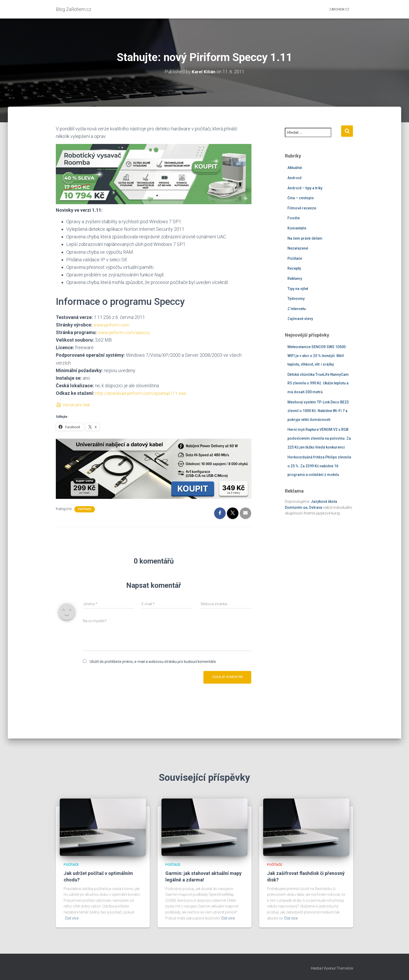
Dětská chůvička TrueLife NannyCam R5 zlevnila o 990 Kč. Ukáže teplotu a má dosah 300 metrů (318, 383)
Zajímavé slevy (300, 319)
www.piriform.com (112, 325)
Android (294, 178)
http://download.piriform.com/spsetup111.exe (142, 393)
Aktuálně (295, 168)
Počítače (85, 509)
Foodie (294, 218)
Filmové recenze (302, 208)
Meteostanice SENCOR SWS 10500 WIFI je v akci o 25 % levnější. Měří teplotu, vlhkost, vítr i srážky (317, 356)
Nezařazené (298, 248)
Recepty (294, 268)
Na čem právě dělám (305, 238)
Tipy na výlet (298, 289)
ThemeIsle (345, 968)
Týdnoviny (296, 299)
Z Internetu (297, 309)
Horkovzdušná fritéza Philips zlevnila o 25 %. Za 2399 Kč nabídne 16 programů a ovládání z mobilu (319, 466)
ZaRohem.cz (339, 9)
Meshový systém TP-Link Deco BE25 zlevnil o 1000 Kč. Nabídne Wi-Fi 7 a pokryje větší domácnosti (318, 411)
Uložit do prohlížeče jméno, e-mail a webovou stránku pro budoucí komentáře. (153, 662)
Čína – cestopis (301, 198)
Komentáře (297, 228)
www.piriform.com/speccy (125, 332)
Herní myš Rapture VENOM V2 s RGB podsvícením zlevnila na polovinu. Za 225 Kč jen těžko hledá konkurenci (319, 438)
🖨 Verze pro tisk (73, 405)
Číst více (72, 918)
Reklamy (295, 279)
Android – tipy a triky (305, 188)
